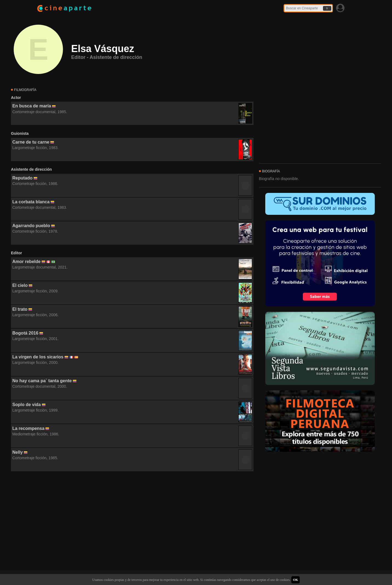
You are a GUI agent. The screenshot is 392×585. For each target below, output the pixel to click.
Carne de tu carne (31, 142)
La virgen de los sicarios (38, 357)
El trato (20, 309)
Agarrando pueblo (31, 226)
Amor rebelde (26, 262)
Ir (327, 8)
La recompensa (28, 428)
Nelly (18, 452)
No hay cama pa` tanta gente (42, 381)
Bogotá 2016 (25, 333)
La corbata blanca (31, 202)
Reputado (22, 178)
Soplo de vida (27, 405)
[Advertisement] (132, 521)
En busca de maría (32, 106)
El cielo (20, 285)
